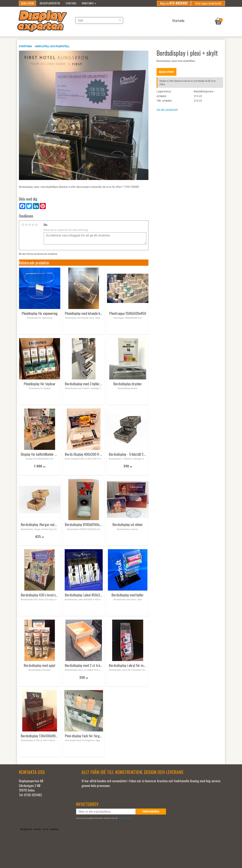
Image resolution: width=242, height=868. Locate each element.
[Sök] (120, 20)
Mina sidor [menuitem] (28, 3)
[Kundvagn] (218, 16)
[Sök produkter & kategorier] (99, 20)
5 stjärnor (36, 225)
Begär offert (166, 72)
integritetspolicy (124, 818)
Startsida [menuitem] (71, 3)
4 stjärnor (33, 225)
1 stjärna (23, 225)
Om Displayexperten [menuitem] (50, 3)
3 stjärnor (29, 225)
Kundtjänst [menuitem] (88, 3)
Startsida (25, 46)
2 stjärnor (26, 225)
